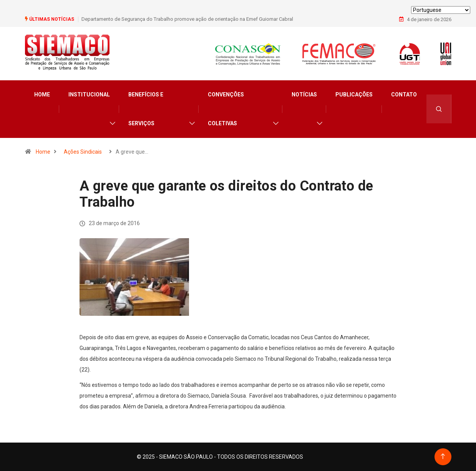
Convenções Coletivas (226, 109)
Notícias (304, 95)
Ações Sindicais (83, 152)
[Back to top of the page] (443, 457)
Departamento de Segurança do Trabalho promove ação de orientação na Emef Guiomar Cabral (187, 19)
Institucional (89, 95)
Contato (404, 95)
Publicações (354, 95)
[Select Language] (441, 10)
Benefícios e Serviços (146, 109)
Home (42, 95)
